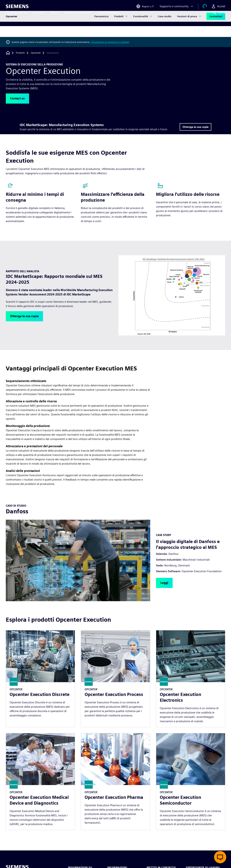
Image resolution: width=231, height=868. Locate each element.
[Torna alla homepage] (8, 53)
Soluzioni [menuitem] (39, 19)
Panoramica (101, 32)
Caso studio (165, 32)
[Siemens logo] (17, 8)
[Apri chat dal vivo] (220, 857)
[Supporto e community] (181, 8)
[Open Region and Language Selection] (149, 8)
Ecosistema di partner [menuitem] (78, 19)
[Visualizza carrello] (207, 8)
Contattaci (216, 32)
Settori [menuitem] (54, 19)
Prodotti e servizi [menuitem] (16, 19)
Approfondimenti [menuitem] (108, 19)
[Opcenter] (36, 53)
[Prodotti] (20, 53)
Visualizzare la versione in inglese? (110, 42)
